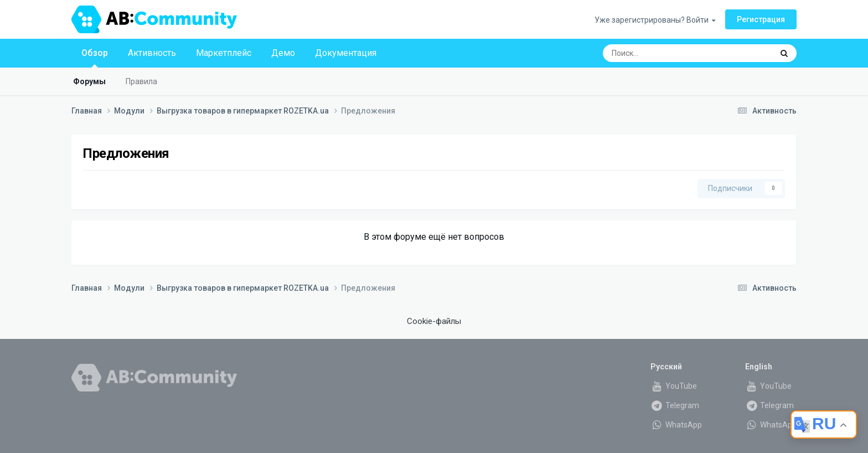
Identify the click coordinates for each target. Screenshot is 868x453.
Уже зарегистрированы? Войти (655, 20)
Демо (283, 53)
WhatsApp (676, 425)
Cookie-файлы (434, 321)
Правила (141, 81)
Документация (346, 53)
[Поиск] (658, 53)
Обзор (95, 58)
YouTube (674, 386)
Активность (152, 53)
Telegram (675, 405)
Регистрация (761, 19)
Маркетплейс (224, 53)
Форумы (89, 81)
